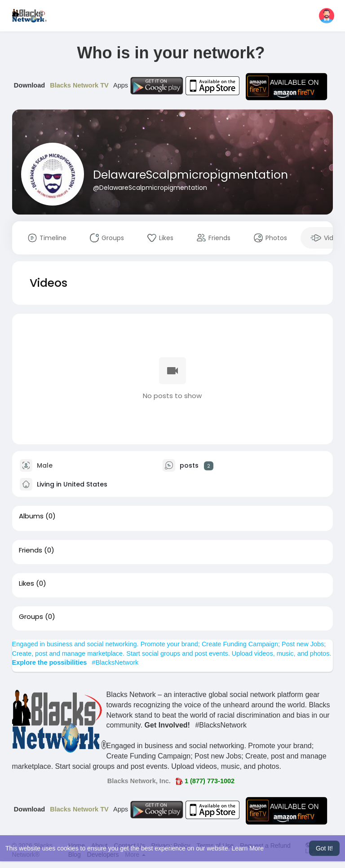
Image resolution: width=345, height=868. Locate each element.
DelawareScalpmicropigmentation (190, 175)
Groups (31, 617)
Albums (31, 516)
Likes (27, 583)
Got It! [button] (324, 848)
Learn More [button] (248, 848)
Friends (31, 550)
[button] (327, 16)
